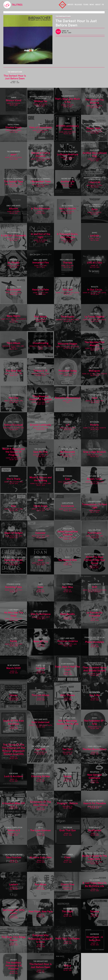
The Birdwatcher (63, 16)
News (92, 5)
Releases (78, 5)
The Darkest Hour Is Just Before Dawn (15, 77)
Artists (70, 5)
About (98, 5)
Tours (86, 5)
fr (103, 5)
